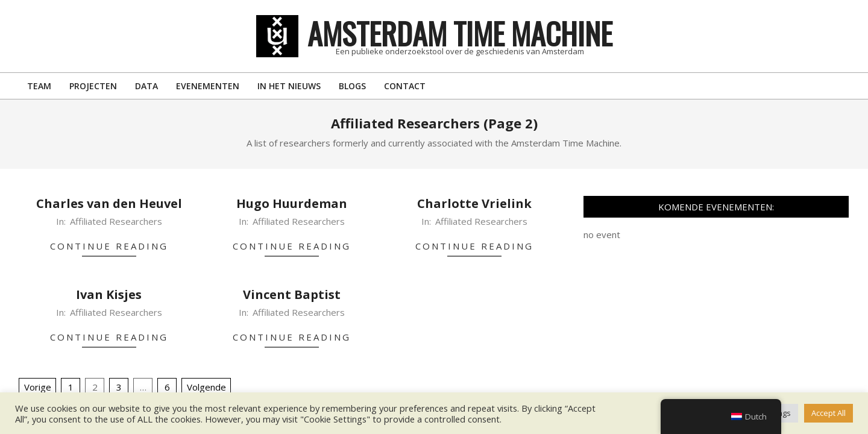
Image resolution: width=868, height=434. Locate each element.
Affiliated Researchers (116, 221)
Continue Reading (109, 246)
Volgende (206, 387)
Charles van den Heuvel (109, 203)
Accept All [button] (829, 413)
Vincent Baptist (292, 294)
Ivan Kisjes (109, 294)
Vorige (38, 387)
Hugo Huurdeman (292, 203)
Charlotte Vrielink (474, 203)
